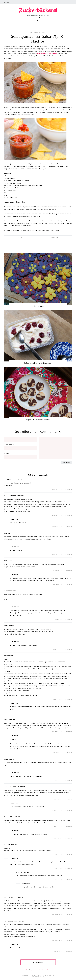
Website (7, 454)
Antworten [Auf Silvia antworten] (69, 543)
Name (6, 436)
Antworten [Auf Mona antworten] (69, 638)
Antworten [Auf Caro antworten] (69, 769)
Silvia (6, 533)
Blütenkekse (38, 306)
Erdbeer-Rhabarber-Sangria (47, 54)
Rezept (43, 32)
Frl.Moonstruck (11, 480)
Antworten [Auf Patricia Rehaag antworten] (69, 940)
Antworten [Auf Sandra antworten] (69, 603)
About (27, 970)
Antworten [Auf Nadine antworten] (69, 571)
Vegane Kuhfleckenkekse (38, 420)
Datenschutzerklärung (44, 970)
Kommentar (44, 436)
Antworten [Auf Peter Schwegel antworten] (69, 915)
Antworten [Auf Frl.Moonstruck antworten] (69, 489)
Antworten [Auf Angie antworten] (69, 732)
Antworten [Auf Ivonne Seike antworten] (69, 827)
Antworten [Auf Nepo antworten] (69, 699)
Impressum (33, 970)
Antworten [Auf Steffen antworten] (69, 855)
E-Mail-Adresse (10, 445)
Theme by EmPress (38, 977)
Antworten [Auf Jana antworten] (69, 527)
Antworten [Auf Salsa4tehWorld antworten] (69, 515)
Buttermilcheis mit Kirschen (38, 363)
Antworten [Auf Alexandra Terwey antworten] (69, 799)
